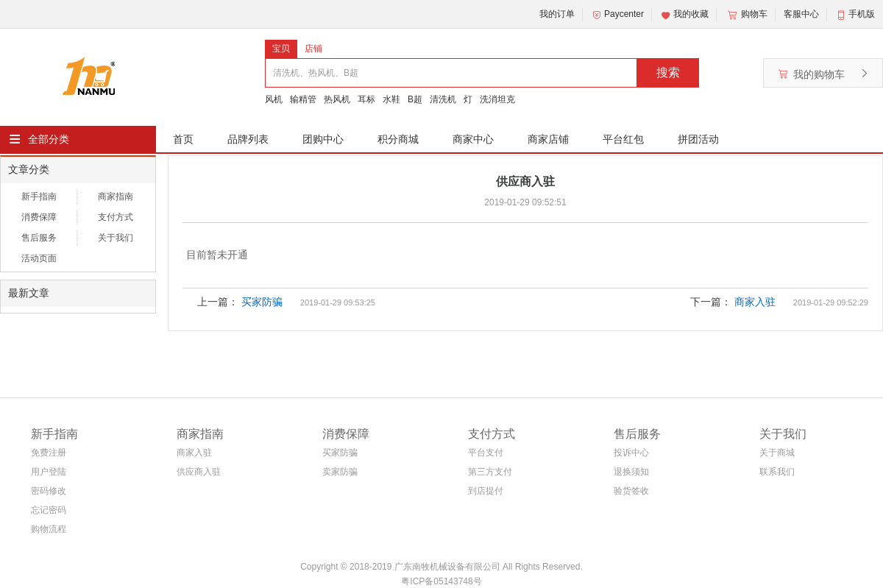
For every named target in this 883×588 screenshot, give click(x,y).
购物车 (746, 15)
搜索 (668, 72)
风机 (274, 99)
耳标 (366, 99)
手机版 (862, 14)
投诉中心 (631, 453)
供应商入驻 (199, 472)
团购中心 (323, 139)
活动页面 (39, 258)
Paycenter (617, 15)
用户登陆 (49, 472)
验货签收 (631, 491)
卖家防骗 (340, 472)
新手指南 (39, 196)
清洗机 (443, 99)
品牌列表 (248, 139)
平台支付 (486, 453)
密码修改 (49, 491)
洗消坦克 (497, 99)
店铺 (313, 49)
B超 (415, 99)
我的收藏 (684, 15)
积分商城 (398, 139)
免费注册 (49, 453)
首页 (183, 139)
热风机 (337, 99)
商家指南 (116, 196)
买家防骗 (262, 302)
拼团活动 (698, 139)
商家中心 (473, 139)
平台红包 (623, 139)
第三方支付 (490, 472)
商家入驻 (755, 302)
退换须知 (631, 472)
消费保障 (39, 217)
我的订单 (557, 14)
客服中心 (801, 14)
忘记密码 (49, 510)
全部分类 (49, 139)
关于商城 (777, 453)
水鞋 (391, 99)
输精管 (303, 99)
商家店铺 (548, 139)
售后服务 (39, 238)
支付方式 (116, 217)
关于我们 (116, 238)
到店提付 (486, 491)
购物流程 (49, 529)
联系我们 (777, 472)
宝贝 (281, 49)
